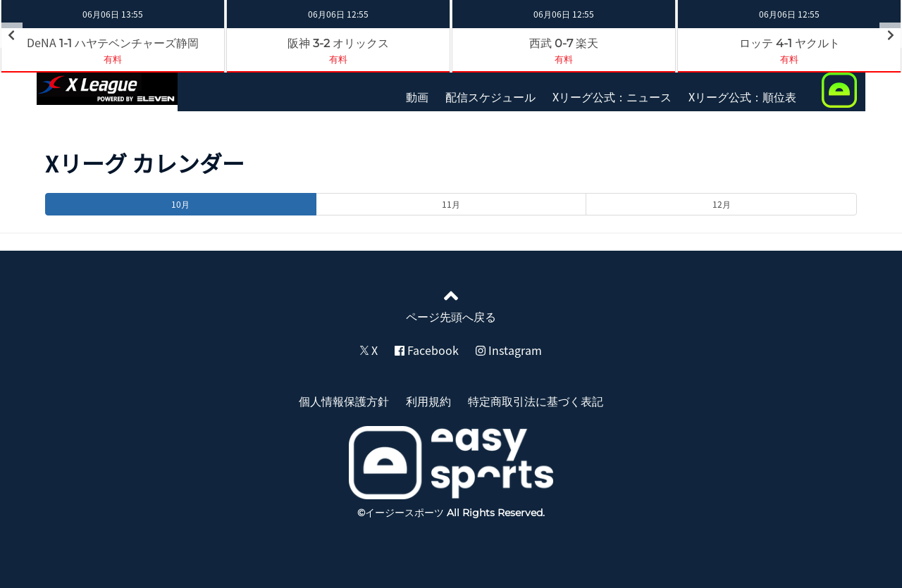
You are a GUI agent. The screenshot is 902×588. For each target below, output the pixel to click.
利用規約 (428, 401)
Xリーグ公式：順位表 (742, 96)
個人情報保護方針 (344, 401)
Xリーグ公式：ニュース (612, 96)
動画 (417, 96)
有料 (113, 59)
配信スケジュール (490, 96)
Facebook (427, 350)
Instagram (509, 350)
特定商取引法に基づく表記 (536, 401)
